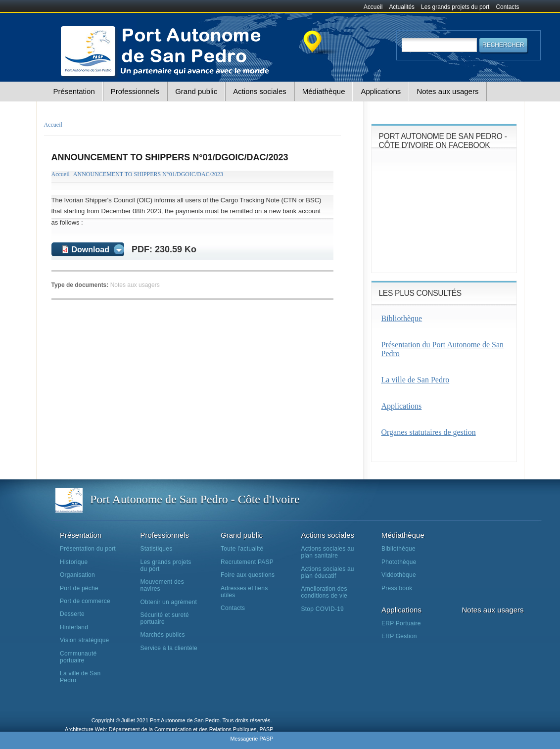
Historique (74, 562)
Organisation (77, 575)
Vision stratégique (85, 640)
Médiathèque (324, 91)
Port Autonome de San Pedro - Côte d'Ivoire (195, 499)
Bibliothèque (402, 318)
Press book (397, 588)
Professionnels (135, 91)
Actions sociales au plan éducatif (328, 572)
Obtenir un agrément (169, 602)
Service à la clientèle (169, 648)
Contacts (508, 7)
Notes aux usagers (447, 91)
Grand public (196, 91)
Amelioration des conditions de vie (324, 592)
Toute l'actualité (242, 549)
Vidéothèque (399, 575)
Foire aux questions (248, 575)
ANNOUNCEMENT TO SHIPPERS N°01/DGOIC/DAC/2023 (148, 174)
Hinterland (74, 627)
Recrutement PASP (247, 562)
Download (91, 250)
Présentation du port (88, 549)
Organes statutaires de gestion (429, 432)
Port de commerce (85, 601)
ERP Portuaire (401, 623)
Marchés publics (163, 635)
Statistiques (157, 549)
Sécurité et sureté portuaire (165, 618)
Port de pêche (79, 588)
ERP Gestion (399, 636)
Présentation (74, 91)
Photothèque (399, 562)
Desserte (72, 614)
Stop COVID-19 (323, 609)
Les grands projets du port (455, 7)
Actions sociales (260, 91)
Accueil (373, 7)
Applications (381, 91)
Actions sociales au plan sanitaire (328, 552)
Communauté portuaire (78, 657)
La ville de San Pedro (416, 380)
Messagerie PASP (252, 739)
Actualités (402, 7)
